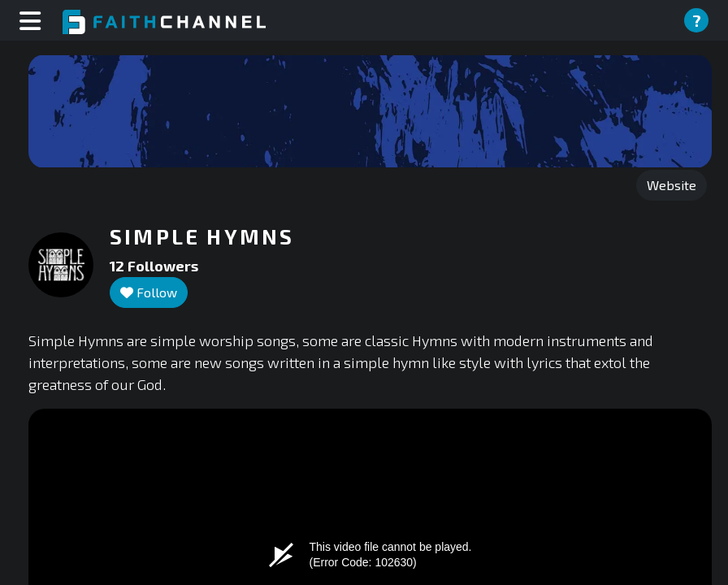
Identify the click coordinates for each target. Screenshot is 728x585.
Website (672, 185)
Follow (149, 292)
